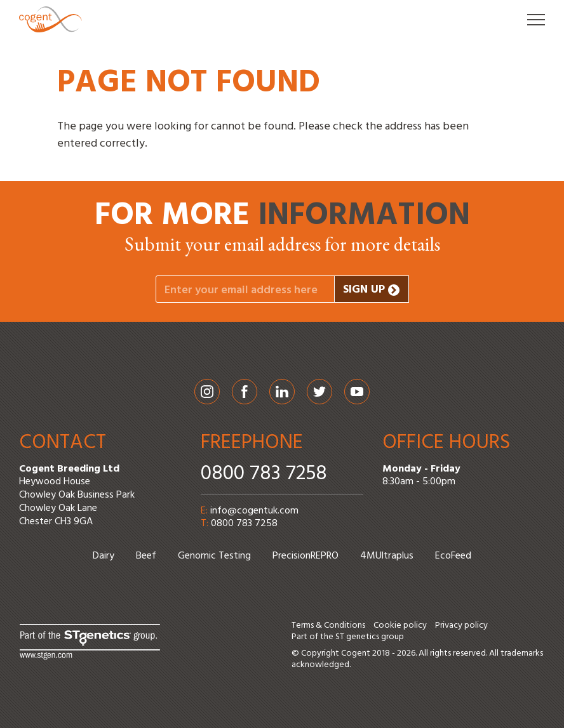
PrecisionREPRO (305, 556)
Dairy (104, 556)
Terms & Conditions (328, 625)
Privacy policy (461, 625)
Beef (146, 556)
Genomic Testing (214, 556)
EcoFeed (453, 556)
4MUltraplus (387, 556)
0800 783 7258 (264, 474)
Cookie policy (400, 625)
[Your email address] (245, 289)
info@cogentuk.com (254, 511)
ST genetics (357, 637)
